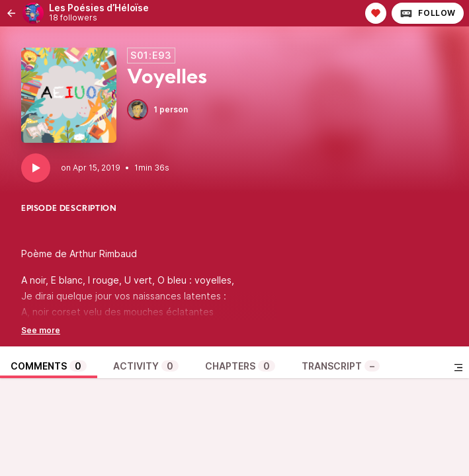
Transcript (341, 366)
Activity (146, 366)
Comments (49, 366)
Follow (428, 13)
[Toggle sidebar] (458, 368)
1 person (157, 110)
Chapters (240, 366)
